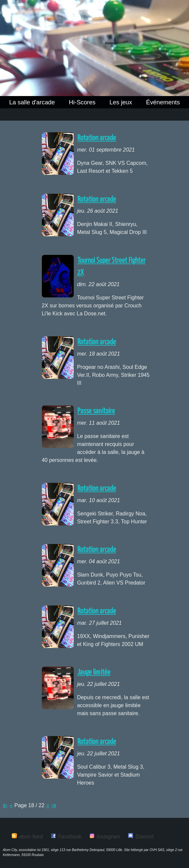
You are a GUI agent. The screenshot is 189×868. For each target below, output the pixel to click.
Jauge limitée (94, 672)
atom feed (31, 837)
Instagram (108, 837)
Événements (163, 102)
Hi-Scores (82, 102)
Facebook (70, 837)
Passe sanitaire (96, 411)
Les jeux (121, 102)
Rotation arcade (97, 138)
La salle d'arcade (32, 102)
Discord (144, 837)
